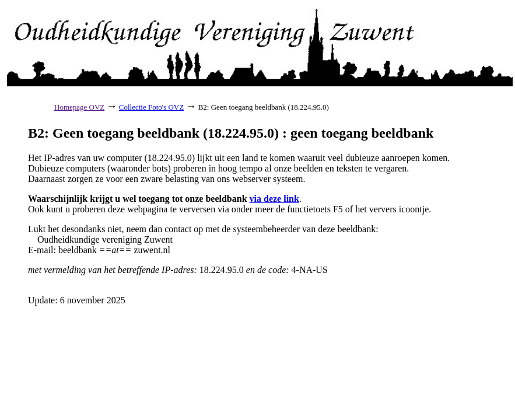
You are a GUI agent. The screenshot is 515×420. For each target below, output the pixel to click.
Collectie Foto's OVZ (151, 107)
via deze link (274, 199)
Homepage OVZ (79, 107)
